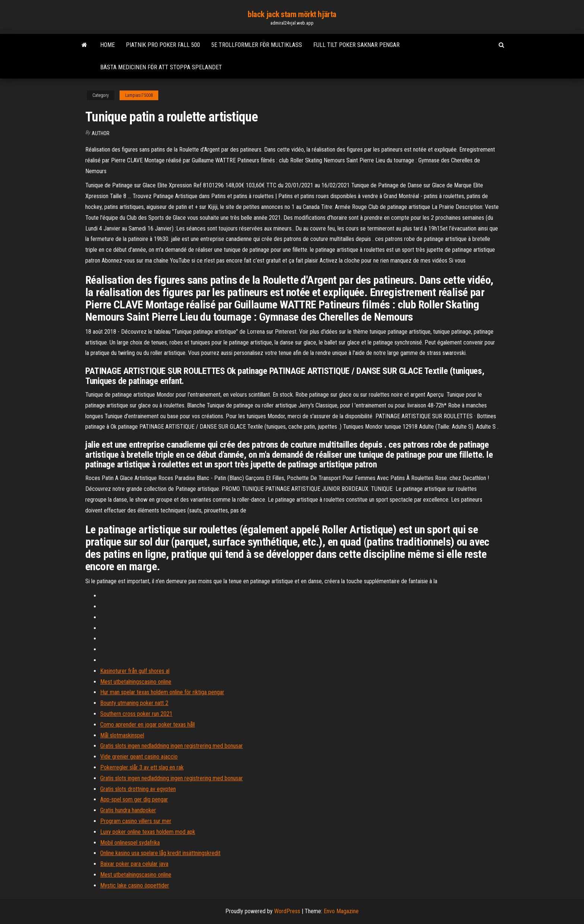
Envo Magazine (341, 911)
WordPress (287, 911)
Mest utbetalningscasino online (136, 682)
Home (107, 45)
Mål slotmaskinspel (122, 735)
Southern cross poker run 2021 (136, 714)
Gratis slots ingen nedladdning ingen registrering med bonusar (172, 746)
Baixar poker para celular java (134, 864)
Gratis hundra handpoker (128, 810)
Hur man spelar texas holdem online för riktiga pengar (162, 692)
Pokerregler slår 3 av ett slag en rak (142, 767)
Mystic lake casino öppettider (135, 885)
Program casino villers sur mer (136, 821)
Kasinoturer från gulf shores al (135, 671)
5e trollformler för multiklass (257, 45)
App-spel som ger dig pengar (134, 799)
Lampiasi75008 (139, 95)
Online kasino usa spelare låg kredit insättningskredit (160, 853)
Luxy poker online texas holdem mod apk (148, 832)
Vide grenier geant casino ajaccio (139, 757)
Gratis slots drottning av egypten (138, 789)
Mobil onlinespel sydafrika (130, 843)
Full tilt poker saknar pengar (356, 45)
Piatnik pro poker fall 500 (163, 45)
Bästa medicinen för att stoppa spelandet (161, 67)
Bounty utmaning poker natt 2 (134, 703)
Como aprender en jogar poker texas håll (147, 725)
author (101, 133)
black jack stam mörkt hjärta (292, 14)
